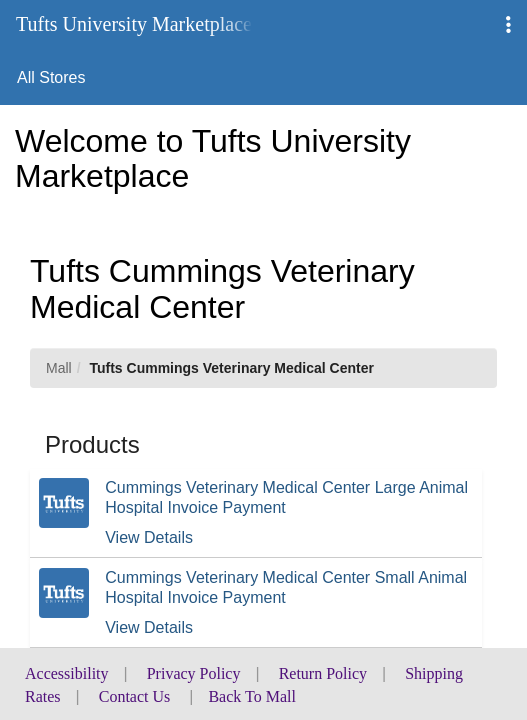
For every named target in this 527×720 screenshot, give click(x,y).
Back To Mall (251, 696)
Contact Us (135, 696)
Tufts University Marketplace (134, 24)
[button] (508, 25)
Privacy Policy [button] (194, 673)
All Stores (51, 77)
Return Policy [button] (323, 673)
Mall (59, 368)
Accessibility (67, 673)
